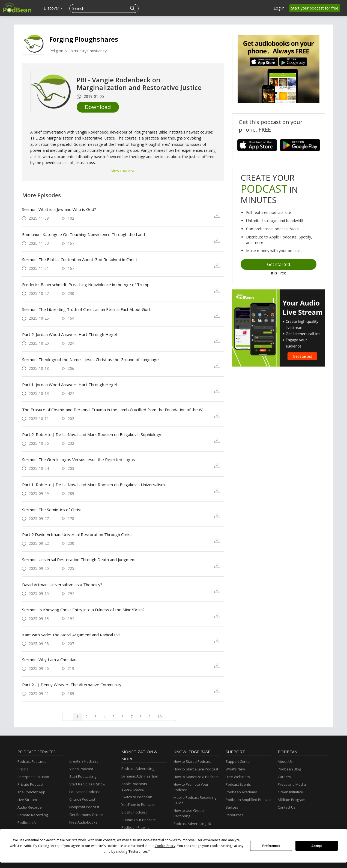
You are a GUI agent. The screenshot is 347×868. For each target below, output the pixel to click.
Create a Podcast (83, 761)
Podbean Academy (241, 792)
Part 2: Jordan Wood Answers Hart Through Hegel (69, 334)
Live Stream (27, 800)
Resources (234, 815)
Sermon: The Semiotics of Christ (52, 510)
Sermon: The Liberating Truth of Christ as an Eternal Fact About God (86, 309)
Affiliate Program (291, 800)
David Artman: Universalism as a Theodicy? (62, 585)
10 (160, 717)
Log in (279, 8)
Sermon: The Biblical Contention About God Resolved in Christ (80, 259)
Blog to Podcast (134, 812)
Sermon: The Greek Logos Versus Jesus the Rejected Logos (79, 459)
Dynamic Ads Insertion (140, 776)
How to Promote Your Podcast (191, 787)
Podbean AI (27, 822)
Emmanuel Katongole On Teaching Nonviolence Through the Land (83, 234)
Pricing (23, 769)
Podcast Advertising (138, 769)
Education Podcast (85, 792)
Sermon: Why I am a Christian (49, 660)
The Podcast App (31, 792)
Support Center (238, 761)
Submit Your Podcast (138, 820)
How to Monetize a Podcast (196, 777)
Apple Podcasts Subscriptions (134, 787)
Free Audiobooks (83, 822)
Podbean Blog (289, 769)
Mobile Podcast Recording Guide (195, 800)
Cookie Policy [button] (165, 846)
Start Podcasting (83, 776)
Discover (53, 8)
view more (123, 170)
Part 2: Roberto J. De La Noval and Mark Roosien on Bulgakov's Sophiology (92, 434)
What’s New (235, 769)
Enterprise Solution (33, 777)
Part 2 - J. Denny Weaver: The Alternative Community (72, 685)
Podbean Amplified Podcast (249, 800)
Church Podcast (82, 799)
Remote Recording (33, 815)
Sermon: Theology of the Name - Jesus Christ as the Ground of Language (90, 359)
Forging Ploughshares (84, 39)
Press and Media (292, 784)
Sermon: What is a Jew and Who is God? (59, 209)
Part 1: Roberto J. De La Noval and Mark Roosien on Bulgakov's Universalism (93, 485)
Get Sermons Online (86, 815)
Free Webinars (238, 777)
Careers (284, 777)
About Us (285, 761)
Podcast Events (238, 784)
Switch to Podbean (137, 797)
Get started (279, 264)
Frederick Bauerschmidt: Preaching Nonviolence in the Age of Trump (86, 285)
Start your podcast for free (315, 8)
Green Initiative (290, 792)
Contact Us (287, 807)
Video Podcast (81, 769)
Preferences (271, 846)
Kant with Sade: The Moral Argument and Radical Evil (71, 635)
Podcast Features (32, 761)
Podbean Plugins (135, 827)
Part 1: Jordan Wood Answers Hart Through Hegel (69, 385)
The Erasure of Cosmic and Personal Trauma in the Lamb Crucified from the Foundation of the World (114, 410)
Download (98, 107)
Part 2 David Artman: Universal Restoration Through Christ (77, 534)
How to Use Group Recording (189, 813)
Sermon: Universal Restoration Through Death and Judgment (79, 559)
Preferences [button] (138, 852)
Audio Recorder (30, 807)
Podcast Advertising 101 (193, 824)
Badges (232, 807)
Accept (317, 846)
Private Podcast (30, 784)
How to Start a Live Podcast (196, 769)
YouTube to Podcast (138, 805)
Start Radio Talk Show (87, 784)
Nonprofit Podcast (84, 807)
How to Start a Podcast (192, 761)
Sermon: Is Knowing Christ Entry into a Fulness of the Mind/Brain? (83, 610)
